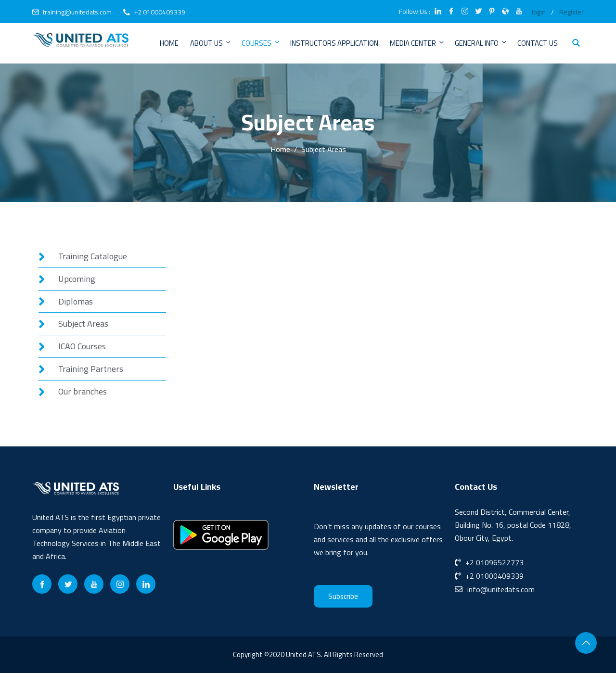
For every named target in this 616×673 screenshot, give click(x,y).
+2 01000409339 (160, 12)
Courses (261, 43)
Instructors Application (334, 43)
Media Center (417, 43)
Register (571, 12)
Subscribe (343, 596)
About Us (211, 43)
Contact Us (538, 43)
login (539, 12)
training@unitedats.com (77, 12)
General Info (481, 43)
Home (169, 43)
